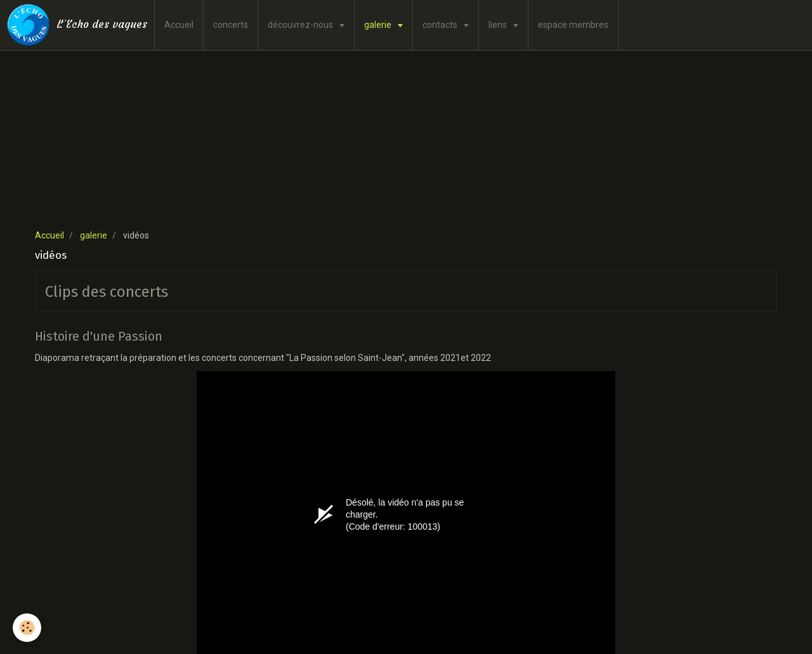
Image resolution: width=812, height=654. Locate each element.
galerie (379, 25)
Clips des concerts (107, 292)
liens (499, 25)
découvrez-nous (301, 25)
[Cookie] (27, 628)
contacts (441, 25)
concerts (231, 25)
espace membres (573, 25)
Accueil (179, 25)
